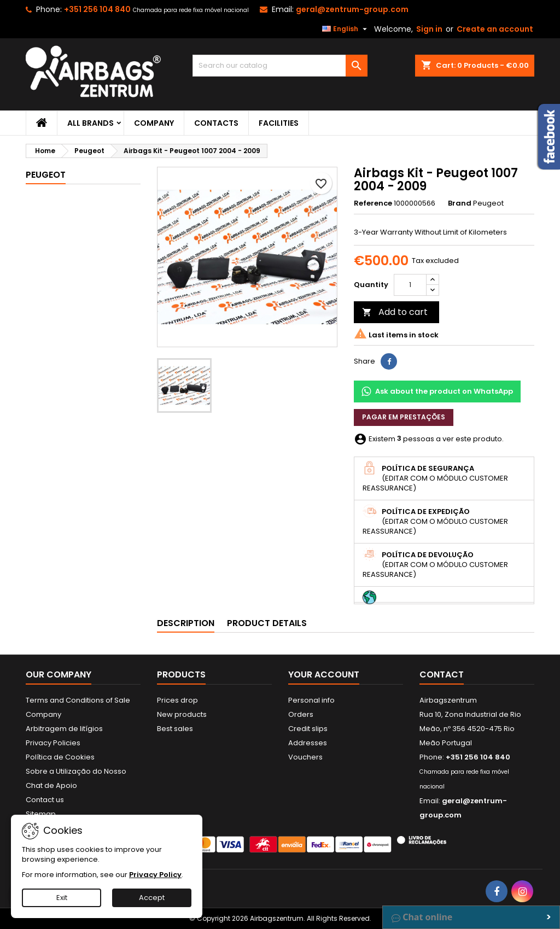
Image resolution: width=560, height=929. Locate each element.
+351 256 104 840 (97, 9)
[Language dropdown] (346, 29)
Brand (460, 203)
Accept (152, 898)
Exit (62, 898)
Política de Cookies (60, 757)
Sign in (429, 29)
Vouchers (305, 757)
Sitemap (41, 814)
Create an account (495, 29)
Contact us (45, 800)
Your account (324, 674)
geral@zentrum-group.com (352, 9)
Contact (442, 674)
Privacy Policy (155, 875)
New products (182, 714)
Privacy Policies (53, 743)
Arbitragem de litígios (64, 729)
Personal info (311, 700)
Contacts (216, 123)
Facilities (279, 123)
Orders (301, 714)
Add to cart (395, 312)
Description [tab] (186, 623)
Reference (373, 203)
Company (154, 123)
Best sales (175, 729)
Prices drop (177, 700)
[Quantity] (410, 285)
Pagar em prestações (404, 417)
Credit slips (308, 729)
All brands (91, 123)
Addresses (308, 743)
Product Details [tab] (267, 623)
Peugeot (46, 175)
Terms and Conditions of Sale (78, 700)
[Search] (280, 66)
